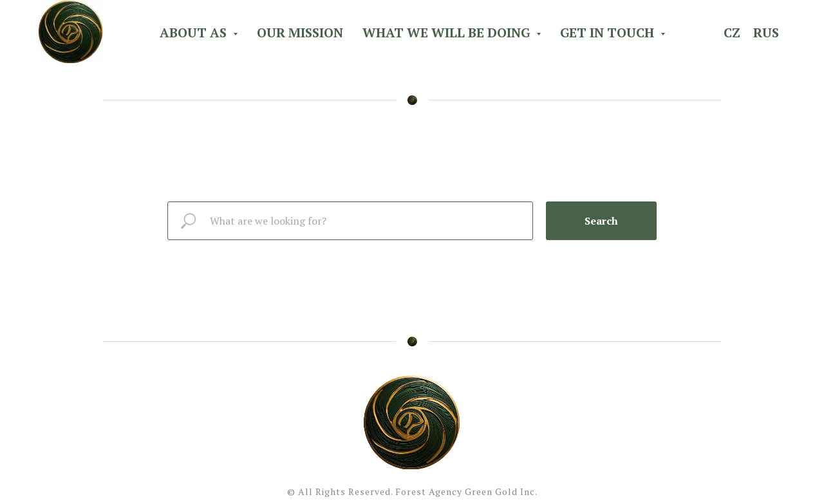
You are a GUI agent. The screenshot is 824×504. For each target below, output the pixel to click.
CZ (732, 33)
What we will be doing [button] (448, 33)
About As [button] (195, 33)
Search (601, 221)
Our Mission (300, 33)
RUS (766, 33)
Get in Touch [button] (609, 33)
